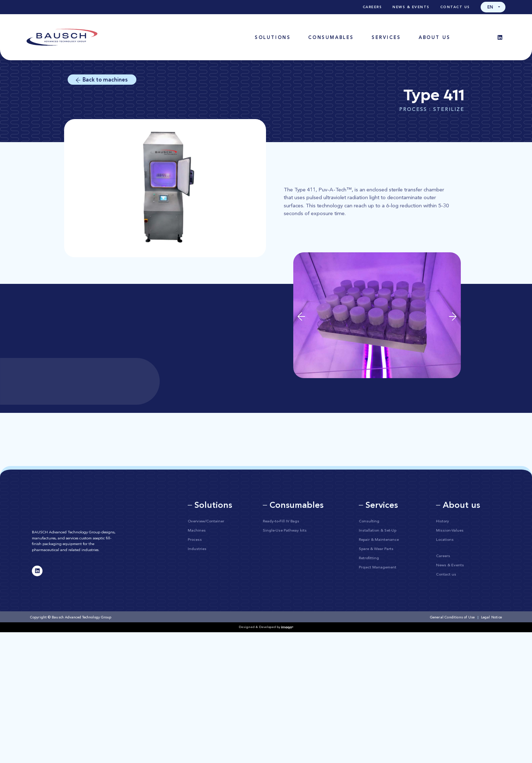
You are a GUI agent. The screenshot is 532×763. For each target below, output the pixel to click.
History (443, 521)
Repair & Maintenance (379, 540)
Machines (197, 531)
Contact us (455, 7)
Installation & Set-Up (378, 531)
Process (195, 540)
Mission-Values (450, 531)
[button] (493, 7)
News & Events (411, 7)
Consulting (369, 521)
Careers (372, 7)
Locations (445, 540)
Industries (197, 549)
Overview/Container (206, 521)
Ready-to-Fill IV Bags (281, 521)
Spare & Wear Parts (376, 549)
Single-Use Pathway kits (285, 531)
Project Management (378, 568)
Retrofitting (369, 558)
